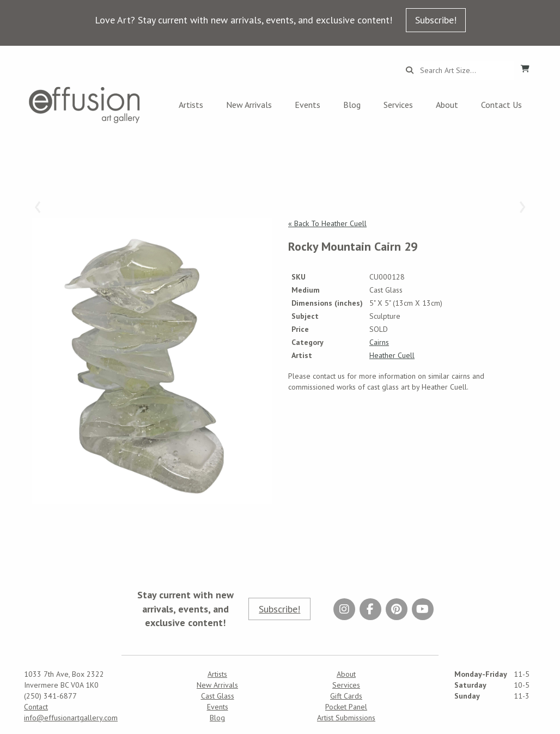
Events (308, 105)
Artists (191, 105)
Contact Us (501, 105)
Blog (352, 105)
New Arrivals (249, 105)
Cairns (379, 342)
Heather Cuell (392, 355)
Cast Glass (218, 696)
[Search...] (464, 70)
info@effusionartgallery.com (71, 718)
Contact (36, 707)
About (447, 105)
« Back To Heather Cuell (327, 223)
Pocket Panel (346, 707)
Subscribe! (436, 20)
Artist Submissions (346, 718)
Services (398, 105)
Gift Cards (346, 696)
